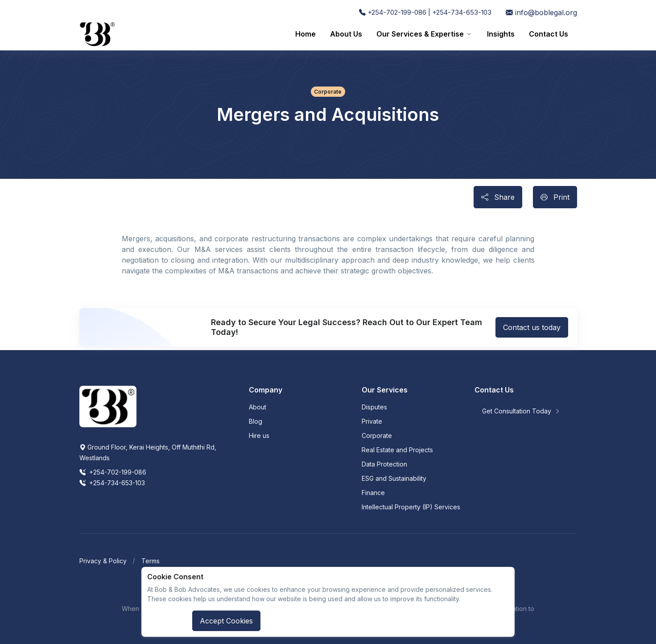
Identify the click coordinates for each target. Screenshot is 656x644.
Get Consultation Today (521, 411)
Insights (501, 34)
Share (498, 197)
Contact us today (532, 327)
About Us (346, 34)
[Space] (108, 406)
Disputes (374, 407)
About (258, 407)
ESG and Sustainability (394, 478)
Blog (256, 421)
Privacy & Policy (103, 561)
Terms (151, 561)
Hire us (259, 436)
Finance (373, 493)
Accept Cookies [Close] (226, 621)
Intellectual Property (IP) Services (411, 507)
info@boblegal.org (541, 12)
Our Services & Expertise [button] (420, 34)
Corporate (377, 436)
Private (372, 421)
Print (555, 197)
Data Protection (384, 464)
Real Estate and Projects (397, 450)
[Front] (97, 34)
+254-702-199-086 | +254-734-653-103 (425, 12)
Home (305, 34)
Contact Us (549, 34)
